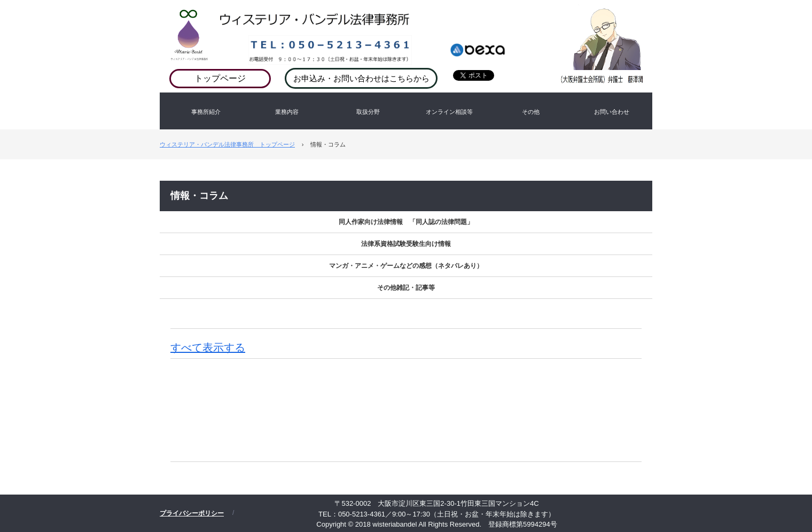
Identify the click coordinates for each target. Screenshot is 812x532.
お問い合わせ (612, 112)
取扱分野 (368, 112)
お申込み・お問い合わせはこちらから (361, 78)
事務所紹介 (206, 112)
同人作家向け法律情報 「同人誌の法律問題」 (406, 222)
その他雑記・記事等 (406, 288)
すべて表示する (208, 348)
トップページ (220, 78)
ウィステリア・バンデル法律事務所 (434, 27)
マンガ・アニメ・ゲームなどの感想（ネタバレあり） (406, 266)
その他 (531, 112)
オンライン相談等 (449, 112)
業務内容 (287, 112)
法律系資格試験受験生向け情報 (406, 244)
